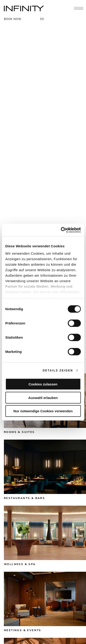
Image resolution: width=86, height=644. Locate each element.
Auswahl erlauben (43, 397)
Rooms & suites (19, 432)
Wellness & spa (20, 564)
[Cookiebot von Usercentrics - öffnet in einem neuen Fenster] (61, 230)
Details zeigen (58, 370)
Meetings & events (23, 630)
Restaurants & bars (24, 498)
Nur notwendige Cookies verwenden (43, 411)
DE (42, 19)
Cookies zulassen (43, 384)
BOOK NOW (13, 19)
